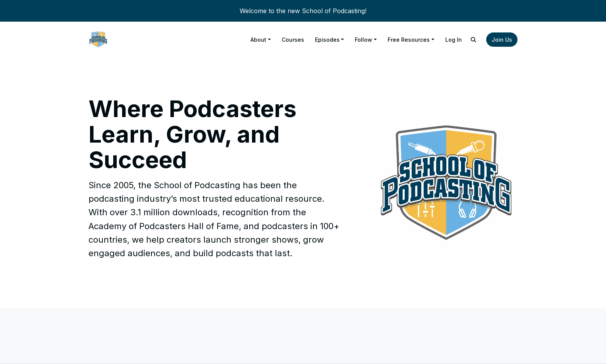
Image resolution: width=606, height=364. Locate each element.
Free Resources (409, 40)
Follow (363, 40)
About (258, 40)
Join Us (502, 40)
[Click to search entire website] (474, 40)
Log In (454, 40)
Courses (293, 40)
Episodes (327, 40)
